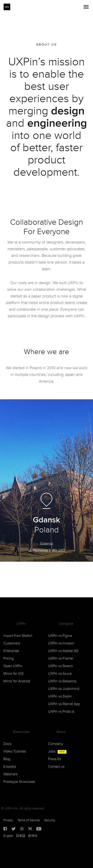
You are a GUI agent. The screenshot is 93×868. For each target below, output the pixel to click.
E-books (10, 767)
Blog (7, 759)
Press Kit (54, 759)
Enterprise (11, 651)
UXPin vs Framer (61, 659)
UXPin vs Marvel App (64, 704)
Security (50, 820)
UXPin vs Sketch (61, 666)
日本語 (21, 836)
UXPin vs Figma (60, 636)
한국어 (33, 836)
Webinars (10, 774)
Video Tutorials (15, 752)
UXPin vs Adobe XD (63, 651)
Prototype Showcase (19, 782)
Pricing (8, 659)
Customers (12, 643)
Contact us (56, 767)
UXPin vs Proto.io (61, 712)
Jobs (57, 752)
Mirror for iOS (13, 674)
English (8, 836)
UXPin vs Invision (61, 643)
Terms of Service (29, 820)
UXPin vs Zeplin (60, 696)
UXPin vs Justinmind (64, 689)
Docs (7, 744)
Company (56, 744)
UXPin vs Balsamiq (62, 681)
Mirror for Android (17, 681)
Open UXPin (13, 666)
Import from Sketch (18, 636)
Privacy (8, 820)
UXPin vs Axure (60, 674)
